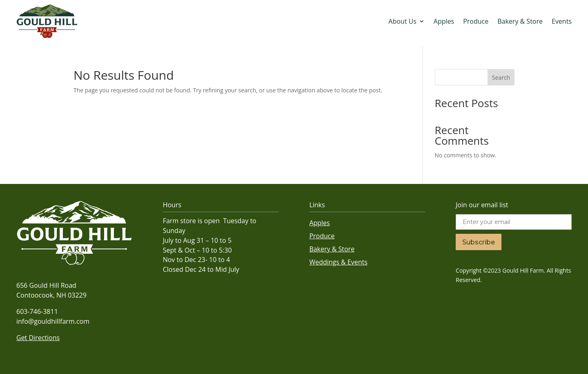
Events (562, 21)
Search (501, 77)
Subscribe (479, 242)
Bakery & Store (520, 21)
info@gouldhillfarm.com (53, 321)
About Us (402, 21)
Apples (444, 21)
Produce (476, 21)
